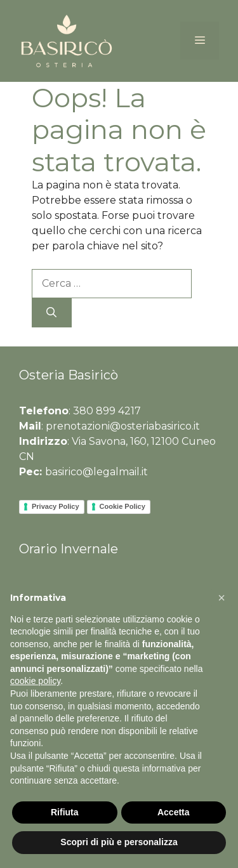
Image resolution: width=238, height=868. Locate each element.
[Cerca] (52, 313)
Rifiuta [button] (65, 812)
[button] (221, 598)
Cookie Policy (122, 506)
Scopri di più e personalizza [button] (119, 842)
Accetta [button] (174, 812)
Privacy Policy (56, 506)
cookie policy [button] (35, 681)
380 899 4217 (107, 411)
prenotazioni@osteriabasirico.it (123, 426)
